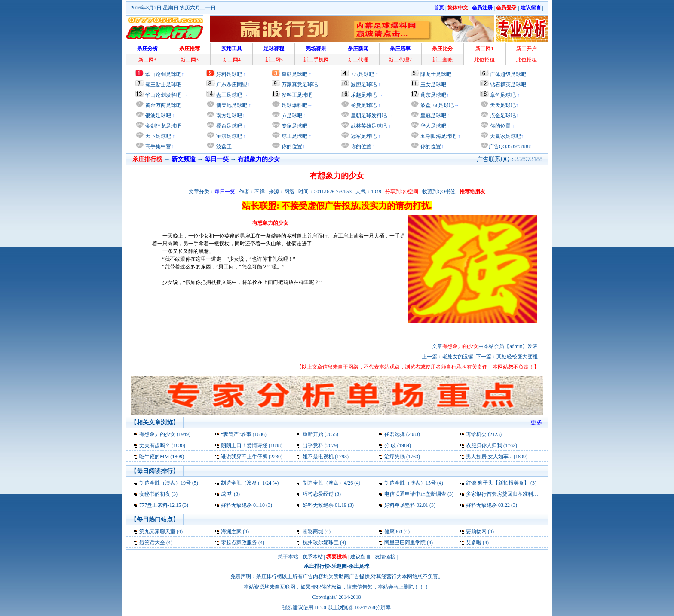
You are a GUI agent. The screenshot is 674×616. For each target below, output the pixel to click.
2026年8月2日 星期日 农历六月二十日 (173, 8)
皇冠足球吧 (433, 116)
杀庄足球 (359, 566)
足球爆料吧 (294, 105)
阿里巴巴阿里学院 (405, 543)
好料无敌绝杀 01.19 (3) (328, 505)
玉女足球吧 (433, 85)
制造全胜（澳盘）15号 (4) (414, 483)
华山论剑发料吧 (163, 95)
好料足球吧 (229, 74)
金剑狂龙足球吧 (163, 126)
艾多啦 (474, 543)
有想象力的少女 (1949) (165, 434)
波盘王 (223, 146)
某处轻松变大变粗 (517, 357)
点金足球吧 (502, 116)
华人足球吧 (433, 126)
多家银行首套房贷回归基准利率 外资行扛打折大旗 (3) (527, 494)
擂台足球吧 (228, 126)
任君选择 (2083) (402, 434)
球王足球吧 (294, 136)
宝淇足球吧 (229, 136)
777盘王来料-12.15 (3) (164, 505)
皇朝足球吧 (294, 74)
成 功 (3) (230, 494)
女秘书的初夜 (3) (158, 494)
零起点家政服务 (239, 543)
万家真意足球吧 (300, 85)
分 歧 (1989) (398, 445)
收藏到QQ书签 (439, 192)
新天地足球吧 (231, 105)
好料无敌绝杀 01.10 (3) (247, 505)
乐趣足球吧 (364, 95)
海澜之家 (231, 531)
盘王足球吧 (229, 95)
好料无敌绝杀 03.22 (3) (492, 505)
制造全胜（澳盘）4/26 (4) (331, 483)
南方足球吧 (228, 116)
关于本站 (288, 557)
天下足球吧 (158, 136)
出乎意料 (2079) (320, 445)
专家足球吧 (294, 126)
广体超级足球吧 (508, 74)
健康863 (393, 531)
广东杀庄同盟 (232, 85)
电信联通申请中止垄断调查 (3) (419, 494)
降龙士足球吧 (436, 74)
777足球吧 (362, 74)
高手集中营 (158, 146)
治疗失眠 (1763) (402, 457)
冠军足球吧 (363, 136)
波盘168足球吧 (437, 105)
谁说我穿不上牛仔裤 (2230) (252, 457)
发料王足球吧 (297, 95)
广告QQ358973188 (509, 146)
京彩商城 (313, 531)
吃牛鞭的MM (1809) (162, 457)
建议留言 (361, 557)
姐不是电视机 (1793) (326, 457)
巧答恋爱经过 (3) (322, 494)
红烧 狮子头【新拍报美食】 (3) (501, 483)
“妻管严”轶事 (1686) (244, 434)
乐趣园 (339, 566)
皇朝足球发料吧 (368, 116)
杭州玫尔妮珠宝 (321, 543)
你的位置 (291, 146)
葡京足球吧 (433, 95)
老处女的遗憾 (458, 357)
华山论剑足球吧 (163, 74)
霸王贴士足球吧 (163, 85)
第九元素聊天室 (157, 531)
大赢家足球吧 (505, 136)
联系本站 (312, 557)
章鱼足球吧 (503, 95)
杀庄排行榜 (317, 566)
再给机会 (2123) (484, 434)
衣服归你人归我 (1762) (492, 445)
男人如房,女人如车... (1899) (497, 457)
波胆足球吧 (364, 85)
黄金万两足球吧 (163, 105)
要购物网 (476, 531)
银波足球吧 (158, 116)
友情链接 (385, 557)
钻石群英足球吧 (508, 85)
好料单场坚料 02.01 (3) (410, 505)
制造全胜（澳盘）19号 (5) (169, 483)
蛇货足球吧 (364, 105)
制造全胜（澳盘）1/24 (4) (250, 483)
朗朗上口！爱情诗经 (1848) (252, 445)
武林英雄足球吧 (368, 126)
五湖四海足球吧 (438, 136)
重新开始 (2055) (320, 434)
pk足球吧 (291, 116)
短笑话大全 (152, 543)
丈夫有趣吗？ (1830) (162, 445)
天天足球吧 (502, 105)
